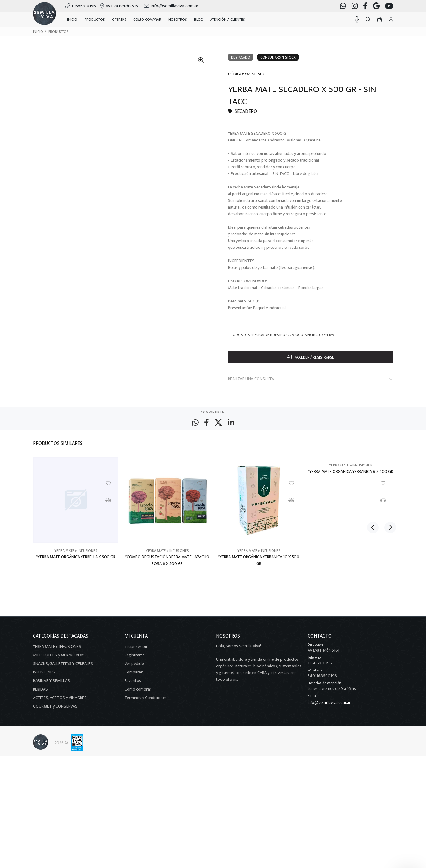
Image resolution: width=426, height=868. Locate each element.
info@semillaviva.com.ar (329, 706)
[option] (76, 521)
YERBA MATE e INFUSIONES (76, 554)
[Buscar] (368, 20)
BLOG (199, 20)
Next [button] (387, 446)
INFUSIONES (44, 675)
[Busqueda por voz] (357, 20)
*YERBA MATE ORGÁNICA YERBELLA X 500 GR (76, 560)
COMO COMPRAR (147, 20)
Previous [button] (373, 446)
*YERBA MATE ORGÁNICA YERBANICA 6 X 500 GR (350, 475)
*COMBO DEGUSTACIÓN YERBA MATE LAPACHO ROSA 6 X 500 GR (167, 564)
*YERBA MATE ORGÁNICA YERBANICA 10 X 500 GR (259, 564)
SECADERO (246, 111)
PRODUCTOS (58, 32)
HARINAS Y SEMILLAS (51, 684)
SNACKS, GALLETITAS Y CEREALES (63, 667)
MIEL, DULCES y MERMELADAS (59, 658)
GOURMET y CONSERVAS (55, 710)
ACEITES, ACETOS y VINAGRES (60, 701)
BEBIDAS (40, 693)
